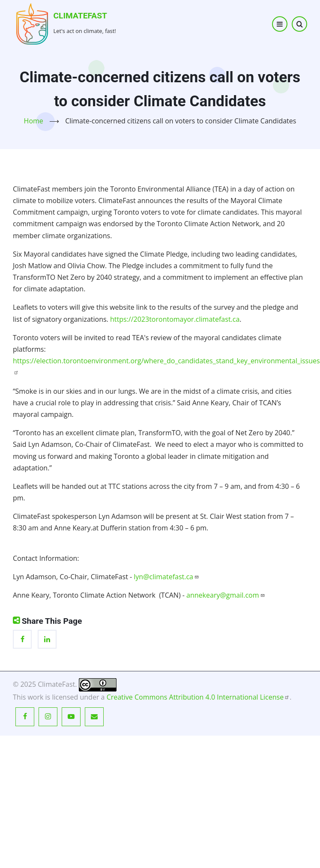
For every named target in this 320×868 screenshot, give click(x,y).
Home (34, 121)
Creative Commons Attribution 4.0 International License (198, 697)
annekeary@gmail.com (226, 595)
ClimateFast (80, 16)
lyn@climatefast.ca (166, 577)
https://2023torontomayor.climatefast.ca (175, 319)
